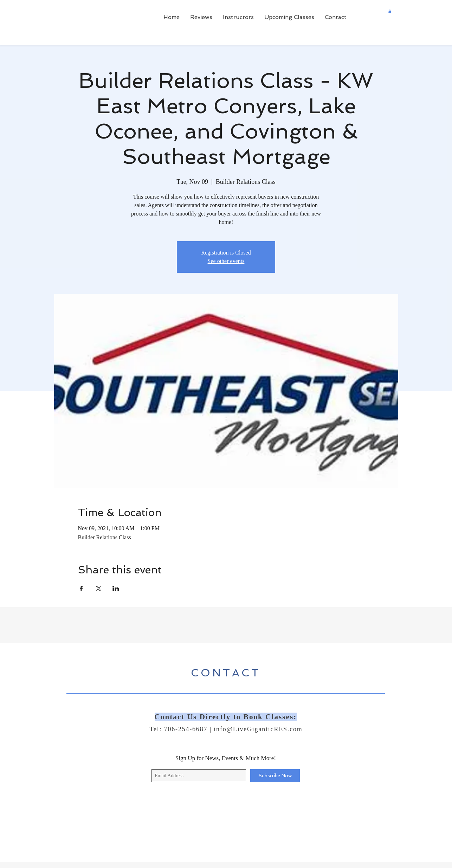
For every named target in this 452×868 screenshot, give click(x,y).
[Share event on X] (99, 589)
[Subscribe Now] (275, 776)
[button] (390, 11)
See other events (226, 261)
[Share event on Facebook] (81, 589)
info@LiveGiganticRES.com (258, 729)
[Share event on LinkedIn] (116, 589)
